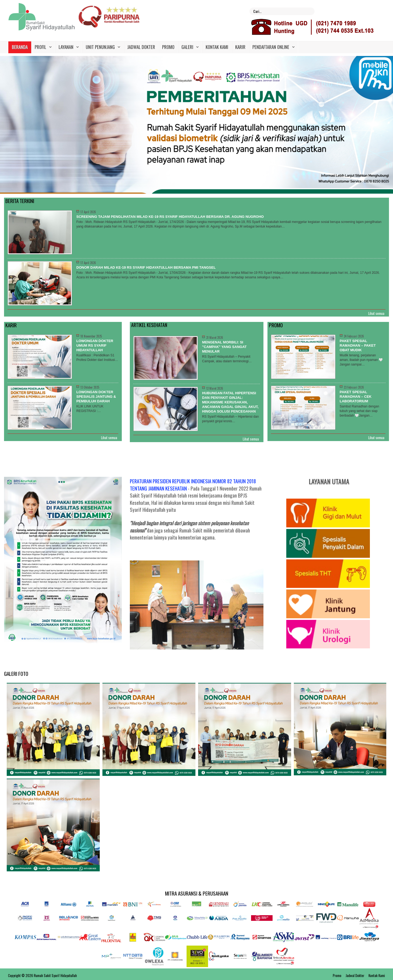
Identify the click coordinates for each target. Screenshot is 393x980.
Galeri (187, 47)
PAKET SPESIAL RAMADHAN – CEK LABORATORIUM (356, 397)
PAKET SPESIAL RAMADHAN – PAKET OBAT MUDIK (358, 345)
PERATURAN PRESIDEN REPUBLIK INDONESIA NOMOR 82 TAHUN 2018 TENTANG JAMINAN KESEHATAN (193, 485)
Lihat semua (376, 313)
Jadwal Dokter (141, 47)
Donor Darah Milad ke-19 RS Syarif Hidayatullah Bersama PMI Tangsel (146, 267)
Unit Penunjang (100, 47)
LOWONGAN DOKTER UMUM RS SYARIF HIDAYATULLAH (95, 345)
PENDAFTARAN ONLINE (271, 47)
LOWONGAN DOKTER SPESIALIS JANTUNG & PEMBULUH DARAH (96, 397)
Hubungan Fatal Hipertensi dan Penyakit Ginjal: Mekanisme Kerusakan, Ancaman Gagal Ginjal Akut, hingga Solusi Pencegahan (230, 402)
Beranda (20, 47)
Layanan (66, 47)
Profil (40, 47)
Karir (240, 47)
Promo (168, 47)
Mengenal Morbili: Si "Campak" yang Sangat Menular (224, 347)
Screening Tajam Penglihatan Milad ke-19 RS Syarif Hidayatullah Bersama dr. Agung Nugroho (170, 217)
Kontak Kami (217, 47)
